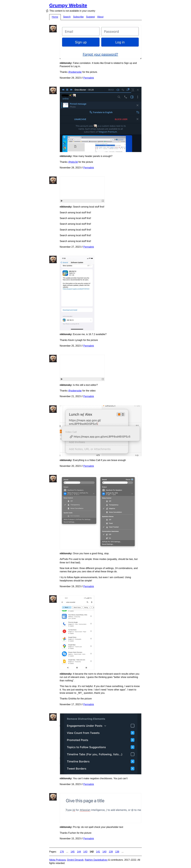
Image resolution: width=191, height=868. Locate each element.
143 (85, 852)
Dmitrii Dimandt (75, 860)
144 (79, 852)
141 (98, 852)
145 (73, 852)
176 (62, 852)
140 (104, 852)
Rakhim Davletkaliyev (96, 860)
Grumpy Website (68, 5)
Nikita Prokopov (58, 860)
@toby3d (73, 162)
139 (111, 852)
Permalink (89, 78)
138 (117, 852)
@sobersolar (75, 72)
